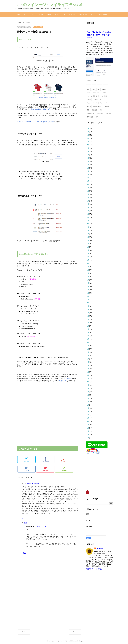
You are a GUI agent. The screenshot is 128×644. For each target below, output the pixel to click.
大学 (62, 14)
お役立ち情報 (80, 14)
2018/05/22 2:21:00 (40, 526)
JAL (98, 89)
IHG (93, 89)
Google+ (64, 459)
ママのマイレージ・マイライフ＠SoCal (49, 5)
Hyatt (88, 89)
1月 (88, 134)
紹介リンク (63, 380)
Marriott (104, 89)
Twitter (26, 459)
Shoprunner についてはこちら (41, 108)
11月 (88, 141)
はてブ (26, 468)
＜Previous (24, 631)
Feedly (64, 468)
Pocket (45, 468)
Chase (40, 14)
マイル (26, 14)
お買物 (89, 99)
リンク (90, 14)
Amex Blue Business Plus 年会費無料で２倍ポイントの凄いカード (99, 34)
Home (19, 14)
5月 (88, 161)
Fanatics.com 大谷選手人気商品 (47, 97)
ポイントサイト (104, 102)
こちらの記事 (67, 378)
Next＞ (75, 631)
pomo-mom (100, 548)
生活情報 (95, 109)
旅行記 (55, 14)
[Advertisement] (39, 403)
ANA (94, 85)
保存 (97, 116)
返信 (23, 518)
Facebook (45, 459)
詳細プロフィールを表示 (94, 568)
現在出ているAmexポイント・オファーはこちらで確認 (35, 121)
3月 (88, 128)
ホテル (48, 14)
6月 (88, 157)
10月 (88, 144)
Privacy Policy (100, 14)
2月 (88, 131)
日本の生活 (100, 113)
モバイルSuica (97, 106)
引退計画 (70, 14)
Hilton (105, 85)
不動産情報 (90, 116)
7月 (88, 154)
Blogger (81, 640)
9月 (88, 147)
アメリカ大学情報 (92, 95)
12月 (88, 138)
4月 (88, 164)
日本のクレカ (91, 113)
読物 (101, 109)
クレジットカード (92, 102)
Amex (33, 14)
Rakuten (104, 92)
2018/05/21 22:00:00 (33, 483)
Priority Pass (96, 92)
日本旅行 (108, 113)
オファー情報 (103, 95)
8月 (88, 151)
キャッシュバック (98, 99)
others (88, 92)
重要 (88, 109)
